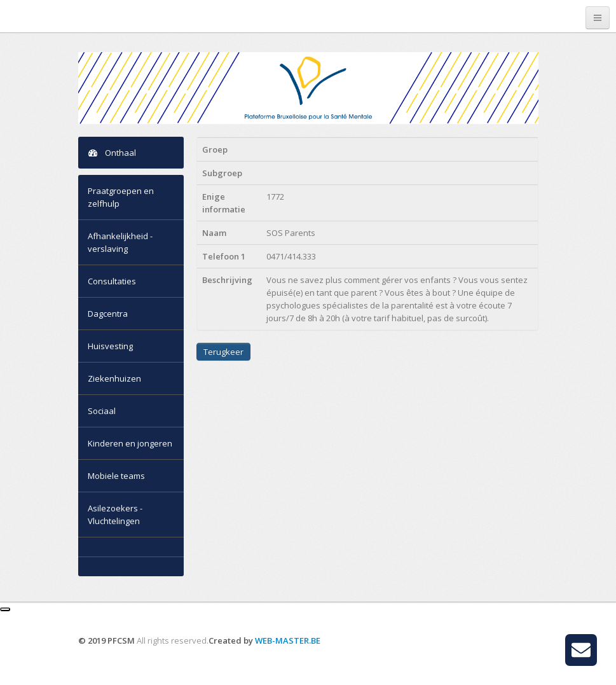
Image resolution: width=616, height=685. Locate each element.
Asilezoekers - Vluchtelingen (115, 515)
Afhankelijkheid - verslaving (120, 242)
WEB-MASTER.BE (288, 640)
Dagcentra (108, 314)
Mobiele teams (116, 476)
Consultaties (112, 281)
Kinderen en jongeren (130, 443)
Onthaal (112, 153)
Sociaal (102, 411)
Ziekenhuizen (114, 378)
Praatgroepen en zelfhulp (121, 197)
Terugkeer (223, 352)
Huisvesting (110, 346)
